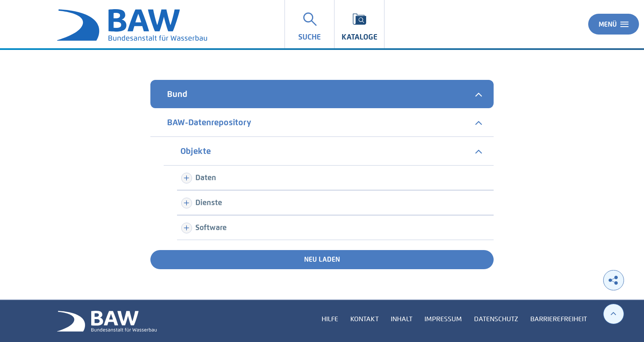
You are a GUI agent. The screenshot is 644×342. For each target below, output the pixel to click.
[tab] (322, 94)
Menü (614, 24)
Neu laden (322, 259)
